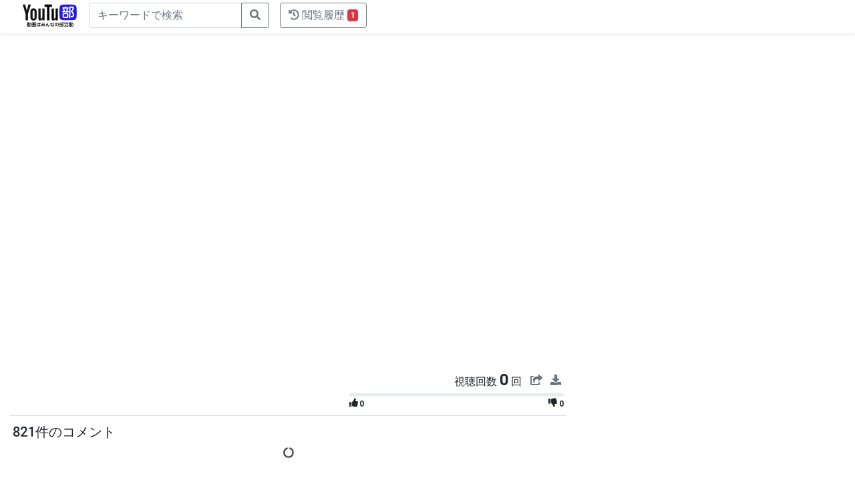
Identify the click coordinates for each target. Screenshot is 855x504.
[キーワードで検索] (165, 15)
